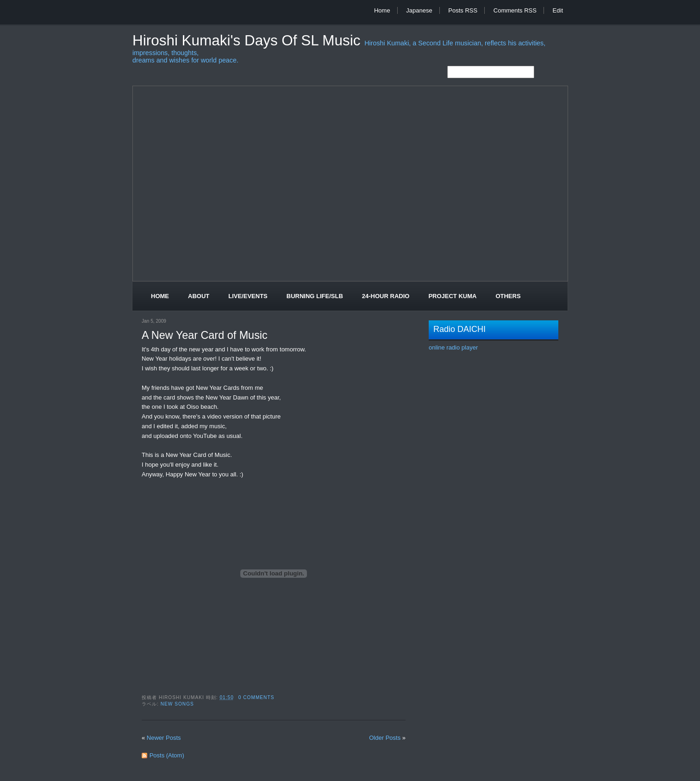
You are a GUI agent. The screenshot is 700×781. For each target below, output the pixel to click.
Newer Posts (164, 738)
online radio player (453, 347)
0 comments (256, 697)
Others (508, 296)
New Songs (177, 704)
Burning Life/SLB (315, 296)
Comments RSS (515, 10)
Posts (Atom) (167, 755)
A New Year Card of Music (205, 335)
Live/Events (248, 296)
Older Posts (385, 738)
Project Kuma (452, 296)
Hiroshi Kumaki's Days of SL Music (248, 41)
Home (382, 10)
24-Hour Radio (386, 296)
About (199, 296)
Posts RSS (463, 10)
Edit (558, 10)
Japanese (419, 10)
